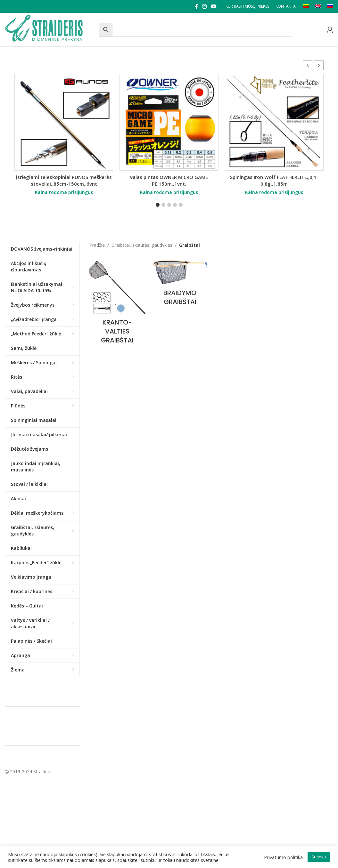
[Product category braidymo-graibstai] (180, 284)
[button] (319, 65)
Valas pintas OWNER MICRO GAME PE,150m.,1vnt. (169, 180)
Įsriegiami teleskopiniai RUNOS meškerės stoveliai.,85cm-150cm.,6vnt (64, 180)
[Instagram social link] (204, 6)
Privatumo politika (283, 857)
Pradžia (97, 245)
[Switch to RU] (330, 6)
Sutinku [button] (319, 857)
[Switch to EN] (318, 6)
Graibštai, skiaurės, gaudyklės (142, 245)
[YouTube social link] (214, 6)
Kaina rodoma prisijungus (64, 192)
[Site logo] (50, 29)
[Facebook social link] (196, 6)
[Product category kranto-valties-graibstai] (117, 303)
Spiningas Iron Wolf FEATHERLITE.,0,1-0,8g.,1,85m (274, 180)
